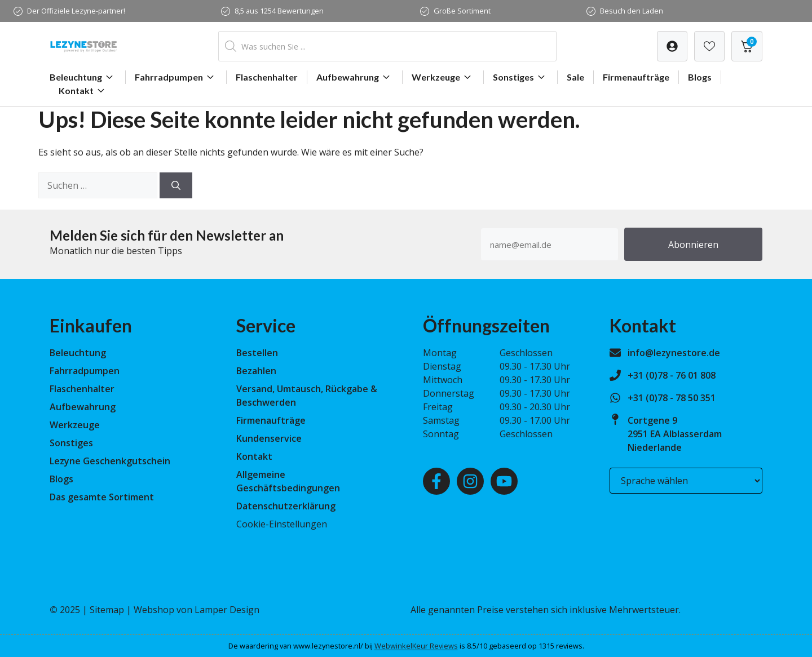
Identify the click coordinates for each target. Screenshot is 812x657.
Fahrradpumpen (176, 77)
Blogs (700, 77)
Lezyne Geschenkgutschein (110, 461)
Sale (575, 77)
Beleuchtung (83, 77)
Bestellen (257, 353)
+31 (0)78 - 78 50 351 (672, 398)
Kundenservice (269, 438)
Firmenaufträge (636, 77)
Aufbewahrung (355, 77)
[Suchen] (176, 185)
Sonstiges (520, 77)
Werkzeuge (443, 77)
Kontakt (83, 91)
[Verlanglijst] (672, 46)
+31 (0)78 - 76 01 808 (672, 375)
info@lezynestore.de (674, 353)
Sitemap (107, 610)
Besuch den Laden (632, 11)
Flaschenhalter (267, 77)
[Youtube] (504, 481)
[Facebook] (436, 481)
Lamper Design (227, 610)
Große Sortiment (462, 11)
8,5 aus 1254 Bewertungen (279, 11)
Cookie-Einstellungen (282, 524)
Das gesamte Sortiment (102, 497)
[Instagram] (470, 481)
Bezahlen (256, 371)
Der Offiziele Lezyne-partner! (76, 11)
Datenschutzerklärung (286, 506)
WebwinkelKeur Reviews (416, 646)
